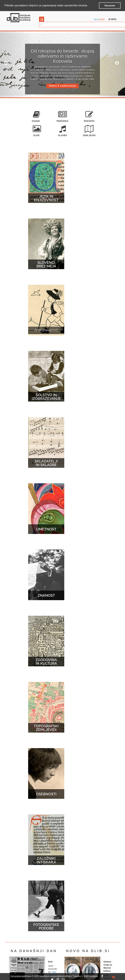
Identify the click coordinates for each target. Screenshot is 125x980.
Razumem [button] (110, 6)
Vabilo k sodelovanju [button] (62, 86)
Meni (112, 19)
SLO (96, 19)
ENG (102, 19)
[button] (89, 6)
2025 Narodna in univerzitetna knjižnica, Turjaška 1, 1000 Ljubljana (66, 976)
